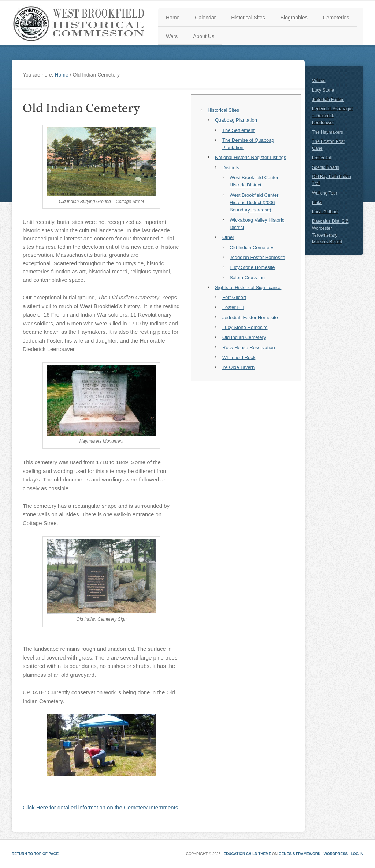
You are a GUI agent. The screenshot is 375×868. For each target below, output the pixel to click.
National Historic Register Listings (250, 157)
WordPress (336, 854)
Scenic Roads (326, 167)
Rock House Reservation (249, 348)
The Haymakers (328, 132)
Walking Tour (325, 193)
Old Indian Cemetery (251, 248)
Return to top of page (35, 854)
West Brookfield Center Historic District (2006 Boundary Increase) (254, 203)
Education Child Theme (247, 854)
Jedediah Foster (328, 100)
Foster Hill (233, 307)
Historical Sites (223, 110)
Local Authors (325, 212)
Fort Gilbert (234, 297)
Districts (231, 168)
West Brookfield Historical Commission (81, 23)
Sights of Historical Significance (248, 287)
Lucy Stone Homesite (252, 267)
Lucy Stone (323, 90)
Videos (319, 81)
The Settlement (238, 130)
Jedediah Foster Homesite (257, 257)
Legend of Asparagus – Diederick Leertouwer (333, 116)
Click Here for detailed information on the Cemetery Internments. (101, 807)
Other (228, 237)
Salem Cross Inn (247, 278)
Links (317, 203)
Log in (357, 854)
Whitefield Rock (239, 357)
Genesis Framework (300, 854)
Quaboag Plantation (236, 120)
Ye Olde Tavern (238, 367)
